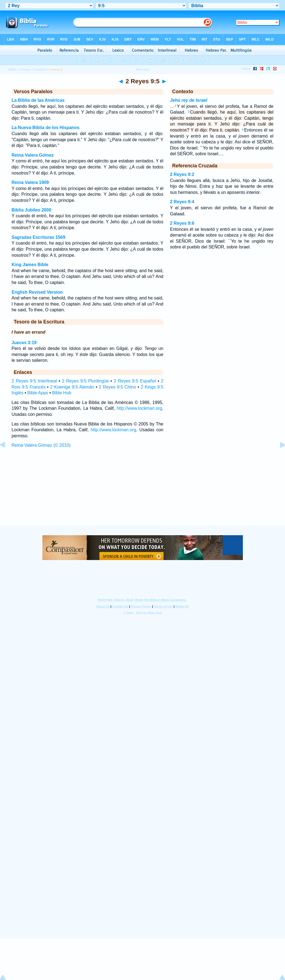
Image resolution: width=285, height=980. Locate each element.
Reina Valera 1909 (30, 182)
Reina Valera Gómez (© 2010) (41, 445)
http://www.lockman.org (139, 408)
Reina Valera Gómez (33, 155)
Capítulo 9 (41, 69)
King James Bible (30, 265)
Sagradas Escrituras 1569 (38, 237)
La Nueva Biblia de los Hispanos (45, 128)
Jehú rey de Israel (188, 100)
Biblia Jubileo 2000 (31, 210)
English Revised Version (37, 292)
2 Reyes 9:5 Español (135, 381)
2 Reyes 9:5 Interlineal (34, 381)
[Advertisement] (143, 492)
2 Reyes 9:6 (182, 223)
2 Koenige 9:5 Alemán (72, 387)
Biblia (12, 69)
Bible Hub (62, 393)
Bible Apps (38, 393)
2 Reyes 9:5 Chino (117, 387)
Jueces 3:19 (24, 343)
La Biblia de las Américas (38, 100)
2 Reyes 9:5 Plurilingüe (85, 381)
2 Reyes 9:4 (182, 202)
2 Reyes (25, 69)
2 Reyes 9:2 (182, 174)
